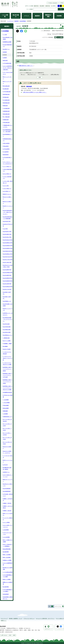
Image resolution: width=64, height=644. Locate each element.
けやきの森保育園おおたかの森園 (8, 576)
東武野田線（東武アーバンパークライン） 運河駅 (8, 369)
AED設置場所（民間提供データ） (8, 598)
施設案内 (37, 16)
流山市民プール (6, 49)
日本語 (62, 3)
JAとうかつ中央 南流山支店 (7, 420)
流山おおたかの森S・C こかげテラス (7, 452)
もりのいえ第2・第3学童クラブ (8, 182)
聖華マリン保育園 (7, 579)
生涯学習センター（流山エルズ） (8, 314)
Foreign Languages (53, 3)
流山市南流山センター (8, 335)
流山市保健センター (7, 301)
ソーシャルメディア (59, 629)
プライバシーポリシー (29, 619)
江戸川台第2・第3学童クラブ (8, 495)
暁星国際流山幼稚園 (7, 42)
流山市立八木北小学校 (8, 260)
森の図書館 (5, 346)
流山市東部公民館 (7, 330)
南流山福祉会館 (6, 114)
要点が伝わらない (32, 75)
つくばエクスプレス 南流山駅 (7, 353)
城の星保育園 (6, 552)
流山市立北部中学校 (7, 284)
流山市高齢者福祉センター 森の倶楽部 (8, 131)
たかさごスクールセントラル (8, 533)
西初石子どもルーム (7, 194)
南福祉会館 (5, 106)
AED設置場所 (6, 594)
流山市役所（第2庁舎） (7, 298)
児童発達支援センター (8, 417)
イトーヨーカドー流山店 (8, 457)
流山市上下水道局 (7, 349)
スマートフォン (58, 606)
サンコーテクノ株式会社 (8, 519)
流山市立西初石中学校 (8, 278)
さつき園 (5, 35)
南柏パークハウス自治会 (8, 514)
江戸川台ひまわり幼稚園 (8, 396)
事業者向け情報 (48, 16)
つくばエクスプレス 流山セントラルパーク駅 (8, 358)
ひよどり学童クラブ (7, 167)
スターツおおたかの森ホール (8, 73)
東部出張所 (5, 60)
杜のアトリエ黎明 (7, 341)
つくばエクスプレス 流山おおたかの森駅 (7, 364)
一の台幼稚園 (6, 400)
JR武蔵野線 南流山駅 (7, 392)
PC (49, 606)
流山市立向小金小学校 (8, 257)
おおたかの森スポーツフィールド (8, 476)
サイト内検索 (30, 9)
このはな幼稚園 (6, 403)
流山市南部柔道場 (7, 491)
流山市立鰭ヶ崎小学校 (8, 251)
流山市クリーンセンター (8, 207)
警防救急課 (29, 86)
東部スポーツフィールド (8, 480)
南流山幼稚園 (6, 408)
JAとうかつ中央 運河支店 (7, 443)
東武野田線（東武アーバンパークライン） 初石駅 (8, 382)
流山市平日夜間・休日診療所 (8, 305)
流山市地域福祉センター (8, 135)
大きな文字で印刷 (57, 34)
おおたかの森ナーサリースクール (8, 526)
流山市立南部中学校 (7, 275)
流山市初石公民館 (7, 332)
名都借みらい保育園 (7, 560)
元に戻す (42, 6)
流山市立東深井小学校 (8, 248)
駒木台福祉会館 (6, 86)
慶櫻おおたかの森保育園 (8, 583)
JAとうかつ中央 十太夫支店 (7, 434)
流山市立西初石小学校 (8, 243)
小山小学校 (5, 229)
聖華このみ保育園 (7, 557)
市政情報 (59, 16)
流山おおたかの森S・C (7, 448)
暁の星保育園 (6, 587)
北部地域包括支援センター (8, 140)
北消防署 (5, 58)
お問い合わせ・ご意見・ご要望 (8, 635)
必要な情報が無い (55, 75)
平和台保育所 (6, 146)
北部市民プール (6, 472)
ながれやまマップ (49, 629)
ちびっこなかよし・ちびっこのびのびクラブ (8, 163)
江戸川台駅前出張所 (7, 63)
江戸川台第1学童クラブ (7, 158)
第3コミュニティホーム (7, 82)
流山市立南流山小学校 (8, 254)
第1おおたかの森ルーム (7, 198)
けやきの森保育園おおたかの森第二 (8, 590)
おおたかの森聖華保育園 (8, 564)
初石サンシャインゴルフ (8, 461)
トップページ (10, 21)
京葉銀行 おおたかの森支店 (8, 507)
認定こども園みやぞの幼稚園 (8, 541)
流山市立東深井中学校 (8, 281)
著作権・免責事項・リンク (16, 619)
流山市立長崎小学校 (7, 234)
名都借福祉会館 (6, 111)
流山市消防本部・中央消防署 (8, 38)
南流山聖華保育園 (7, 549)
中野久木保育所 (6, 143)
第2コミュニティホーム (7, 78)
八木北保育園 (6, 530)
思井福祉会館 (6, 97)
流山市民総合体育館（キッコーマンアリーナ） (8, 319)
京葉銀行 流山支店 (7, 511)
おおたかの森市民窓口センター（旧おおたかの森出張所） (8, 68)
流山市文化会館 (6, 324)
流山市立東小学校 (7, 221)
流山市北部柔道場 (7, 489)
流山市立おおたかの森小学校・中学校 (8, 266)
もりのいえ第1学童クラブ (7, 177)
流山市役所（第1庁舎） (7, 293)
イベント (27, 16)
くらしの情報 (5, 16)
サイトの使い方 (60, 619)
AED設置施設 (23, 21)
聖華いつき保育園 (7, 555)
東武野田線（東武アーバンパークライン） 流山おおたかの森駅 (8, 388)
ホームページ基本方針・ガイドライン (45, 619)
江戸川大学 (5, 465)
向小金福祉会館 (6, 100)
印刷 (48, 34)
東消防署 (5, 52)
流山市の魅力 (16, 16)
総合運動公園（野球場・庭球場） (7, 468)
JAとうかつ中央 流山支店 (7, 425)
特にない (23, 75)
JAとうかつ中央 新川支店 (7, 438)
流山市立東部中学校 (7, 270)
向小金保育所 (6, 152)
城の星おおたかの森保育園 (8, 568)
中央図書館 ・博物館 (7, 344)
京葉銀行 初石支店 (7, 503)
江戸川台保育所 (6, 149)
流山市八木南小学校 (7, 262)
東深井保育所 (6, 155)
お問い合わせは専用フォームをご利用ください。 (35, 92)
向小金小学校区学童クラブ (8, 46)
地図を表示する (27, 66)
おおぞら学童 (6, 186)
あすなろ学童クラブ (7, 174)
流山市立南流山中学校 (8, 287)
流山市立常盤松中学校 (8, 272)
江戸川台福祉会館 (7, 92)
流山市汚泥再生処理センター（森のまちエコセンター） (8, 212)
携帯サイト (4, 621)
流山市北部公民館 (7, 327)
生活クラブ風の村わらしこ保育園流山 (8, 545)
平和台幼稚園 (6, 405)
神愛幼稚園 (5, 411)
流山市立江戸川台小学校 (8, 225)
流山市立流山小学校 (7, 237)
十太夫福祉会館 (6, 108)
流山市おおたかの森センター (8, 485)
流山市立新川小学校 (7, 231)
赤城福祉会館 (6, 120)
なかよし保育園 (6, 522)
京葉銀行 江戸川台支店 (8, 500)
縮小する (36, 6)
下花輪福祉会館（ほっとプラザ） (8, 126)
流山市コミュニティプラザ (8, 309)
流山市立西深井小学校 (8, 246)
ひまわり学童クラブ (7, 189)
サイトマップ (4, 619)
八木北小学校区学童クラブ (8, 170)
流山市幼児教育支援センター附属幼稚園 (8, 218)
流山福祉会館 (6, 89)
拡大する (47, 6)
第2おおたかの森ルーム (7, 202)
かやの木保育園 (6, 537)
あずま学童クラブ (7, 191)
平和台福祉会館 (6, 122)
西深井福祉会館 (6, 94)
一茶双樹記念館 (6, 338)
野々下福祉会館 (6, 117)
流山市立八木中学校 (7, 289)
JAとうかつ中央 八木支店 (7, 429)
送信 (40, 77)
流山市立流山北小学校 (8, 240)
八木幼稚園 (5, 414)
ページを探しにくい (44, 75)
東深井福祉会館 (6, 103)
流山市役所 (3, 626)
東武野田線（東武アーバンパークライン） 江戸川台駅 (8, 375)
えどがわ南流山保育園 (8, 572)
